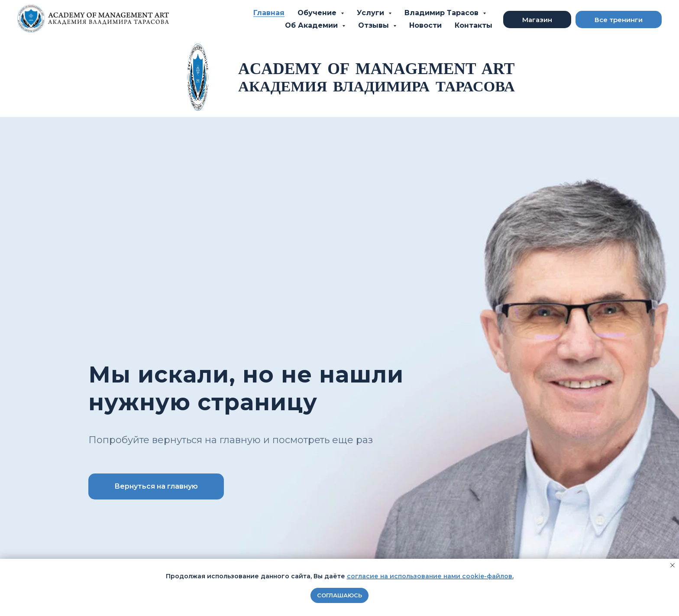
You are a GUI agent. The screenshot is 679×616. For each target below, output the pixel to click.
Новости (425, 25)
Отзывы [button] (375, 25)
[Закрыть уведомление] (673, 565)
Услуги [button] (372, 13)
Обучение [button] (318, 13)
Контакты (474, 25)
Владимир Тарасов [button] (443, 13)
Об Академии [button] (312, 25)
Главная (269, 13)
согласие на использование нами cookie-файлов (430, 576)
